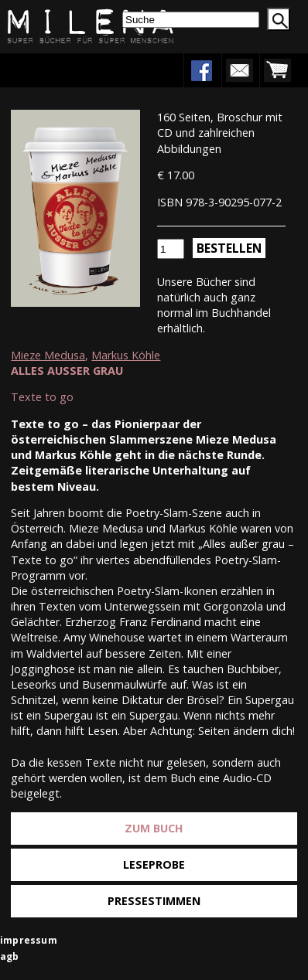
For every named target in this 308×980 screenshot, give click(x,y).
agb (10, 956)
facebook (201, 70)
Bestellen (229, 248)
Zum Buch (154, 828)
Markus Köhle (126, 355)
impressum (29, 940)
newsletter (239, 70)
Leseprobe (154, 864)
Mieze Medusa (48, 355)
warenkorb (277, 70)
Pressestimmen (154, 901)
